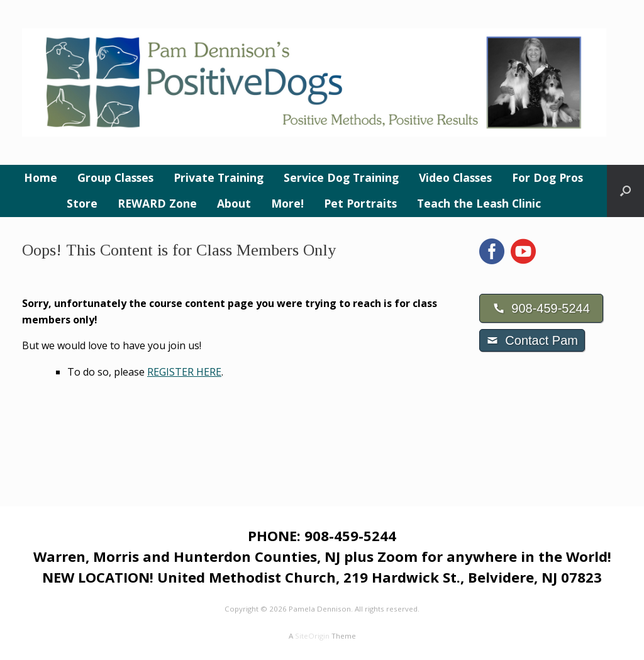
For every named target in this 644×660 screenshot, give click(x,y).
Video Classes (455, 177)
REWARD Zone (157, 203)
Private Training (219, 177)
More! (287, 203)
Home (41, 177)
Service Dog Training (341, 177)
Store (82, 203)
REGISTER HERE (184, 372)
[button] (625, 191)
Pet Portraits (360, 203)
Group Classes (115, 177)
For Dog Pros (547, 177)
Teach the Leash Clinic (479, 203)
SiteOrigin (312, 636)
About (234, 203)
